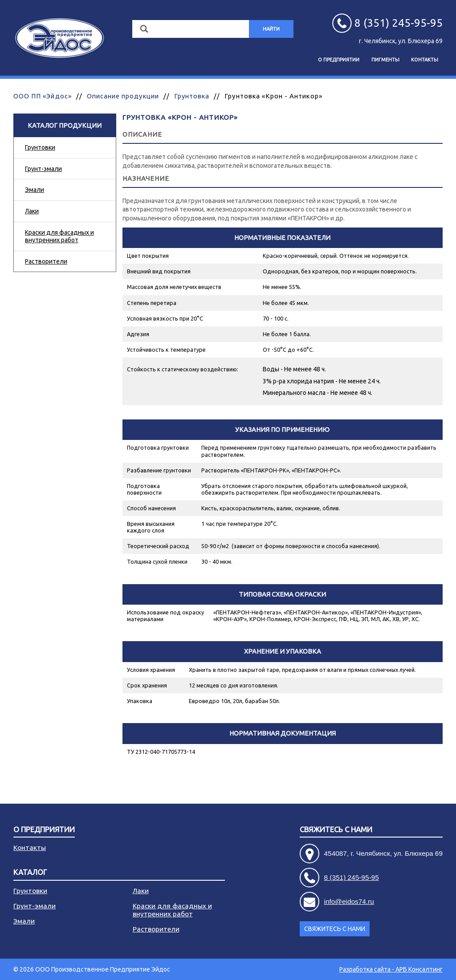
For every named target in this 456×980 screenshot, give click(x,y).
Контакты (425, 60)
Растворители (46, 261)
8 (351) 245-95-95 (352, 877)
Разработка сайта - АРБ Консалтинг (391, 969)
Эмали (35, 190)
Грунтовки (40, 147)
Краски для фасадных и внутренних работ (59, 236)
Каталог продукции (65, 125)
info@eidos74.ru (349, 901)
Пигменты (385, 60)
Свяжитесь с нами (336, 830)
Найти (271, 29)
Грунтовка (192, 96)
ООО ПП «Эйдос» (43, 96)
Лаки (32, 211)
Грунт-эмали (43, 169)
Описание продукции (123, 96)
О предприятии (339, 60)
